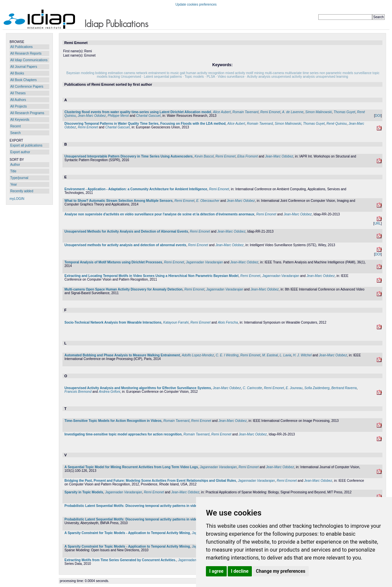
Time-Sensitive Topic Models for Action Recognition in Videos (113, 421)
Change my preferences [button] (280, 571)
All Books (17, 73)
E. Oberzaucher (208, 201)
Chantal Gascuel (148, 116)
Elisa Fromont (248, 156)
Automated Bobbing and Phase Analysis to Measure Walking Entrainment (122, 355)
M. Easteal (270, 355)
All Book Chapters (23, 80)
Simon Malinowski (319, 112)
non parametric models (336, 73)
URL (377, 224)
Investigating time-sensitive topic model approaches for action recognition (123, 434)
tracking (114, 77)
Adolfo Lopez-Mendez (198, 355)
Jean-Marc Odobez (92, 116)
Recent (16, 126)
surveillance (363, 73)
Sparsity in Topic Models (84, 492)
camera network (136, 73)
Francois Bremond (78, 392)
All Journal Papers (24, 67)
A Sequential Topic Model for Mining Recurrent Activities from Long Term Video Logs (131, 467)
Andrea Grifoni (109, 392)
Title (13, 171)
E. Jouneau (294, 388)
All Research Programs (27, 113)
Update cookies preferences (196, 4)
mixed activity (235, 73)
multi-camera (274, 73)
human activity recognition (205, 73)
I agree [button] (216, 571)
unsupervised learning (332, 77)
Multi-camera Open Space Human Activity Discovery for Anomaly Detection (123, 289)
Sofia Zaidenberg (317, 388)
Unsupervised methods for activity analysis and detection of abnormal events (125, 245)
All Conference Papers (27, 87)
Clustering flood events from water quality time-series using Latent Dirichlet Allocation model (138, 112)
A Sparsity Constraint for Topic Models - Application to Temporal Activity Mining (127, 533)
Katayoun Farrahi (176, 322)
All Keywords (20, 120)
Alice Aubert (222, 112)
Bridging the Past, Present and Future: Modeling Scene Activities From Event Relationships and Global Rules (150, 481)
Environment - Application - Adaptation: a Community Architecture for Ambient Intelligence (136, 189)
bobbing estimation (109, 73)
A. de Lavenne (293, 112)
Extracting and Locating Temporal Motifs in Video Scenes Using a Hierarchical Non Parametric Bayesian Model (151, 276)
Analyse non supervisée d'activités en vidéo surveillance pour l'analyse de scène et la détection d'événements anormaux (159, 214)
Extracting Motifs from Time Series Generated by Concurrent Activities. (120, 560)
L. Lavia (285, 355)
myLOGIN (17, 199)
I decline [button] (240, 571)
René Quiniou (337, 124)
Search (16, 133)
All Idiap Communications (29, 60)
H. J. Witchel (302, 355)
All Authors (18, 100)
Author (15, 165)
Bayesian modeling (80, 73)
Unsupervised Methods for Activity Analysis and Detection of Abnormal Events (126, 231)
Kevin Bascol (204, 156)
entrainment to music (164, 73)
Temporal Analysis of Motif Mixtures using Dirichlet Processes (113, 262)
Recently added (22, 191)
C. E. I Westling (227, 355)
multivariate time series (302, 73)
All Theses (18, 93)
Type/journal (19, 178)
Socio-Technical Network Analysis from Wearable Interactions (113, 322)
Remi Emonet (270, 112)
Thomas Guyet (344, 112)
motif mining (255, 73)
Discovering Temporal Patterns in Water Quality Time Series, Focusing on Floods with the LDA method (145, 124)
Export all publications (26, 145)
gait (182, 73)
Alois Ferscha (228, 322)
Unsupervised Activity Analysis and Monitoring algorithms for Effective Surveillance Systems (138, 388)
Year (14, 184)
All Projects (19, 106)
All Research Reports (26, 53)
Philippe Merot (118, 116)
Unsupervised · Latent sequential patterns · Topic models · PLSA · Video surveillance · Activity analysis (196, 77)
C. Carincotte (252, 388)
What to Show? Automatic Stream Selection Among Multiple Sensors (118, 201)
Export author (20, 152)
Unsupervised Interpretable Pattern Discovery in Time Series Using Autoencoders (129, 156)
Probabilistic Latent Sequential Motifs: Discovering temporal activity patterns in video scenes (138, 506)
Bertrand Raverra (344, 388)
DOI (378, 116)
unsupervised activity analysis (293, 77)
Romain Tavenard (245, 112)
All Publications (21, 47)
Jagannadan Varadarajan (204, 262)
